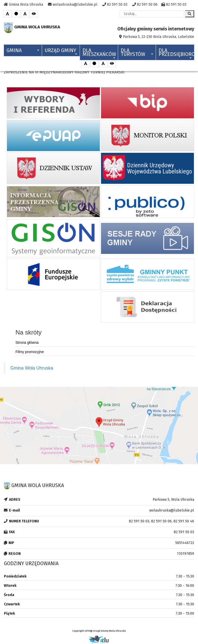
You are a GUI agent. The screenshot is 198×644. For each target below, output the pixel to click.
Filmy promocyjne (30, 352)
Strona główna (27, 342)
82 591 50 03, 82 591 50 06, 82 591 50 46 (162, 521)
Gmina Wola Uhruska (32, 368)
